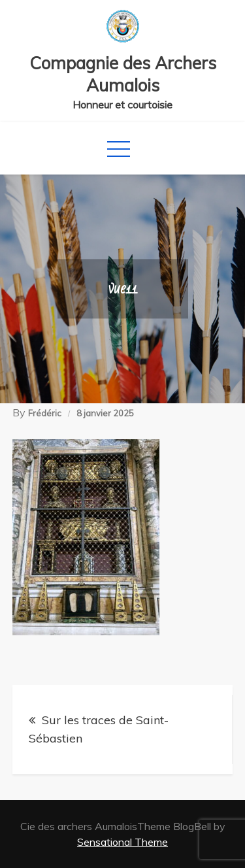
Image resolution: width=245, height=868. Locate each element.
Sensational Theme (122, 842)
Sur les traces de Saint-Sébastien (99, 729)
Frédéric (45, 413)
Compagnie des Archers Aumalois (123, 74)
